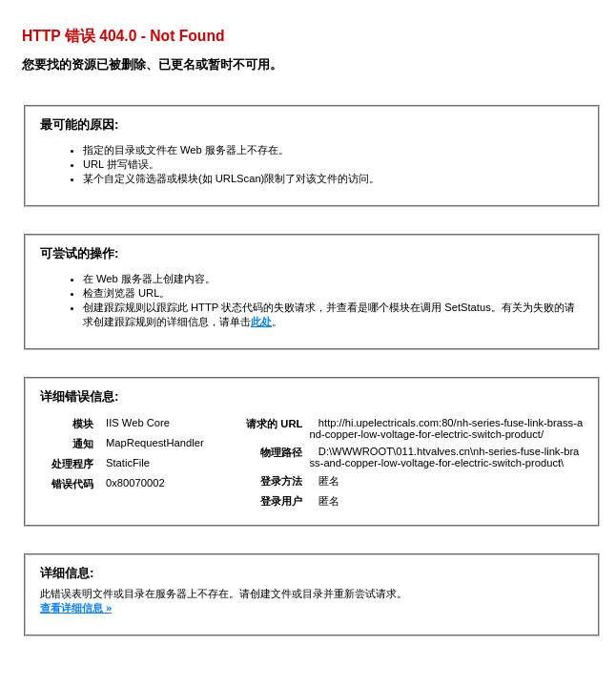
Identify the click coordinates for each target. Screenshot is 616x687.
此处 (261, 322)
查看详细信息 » (76, 608)
